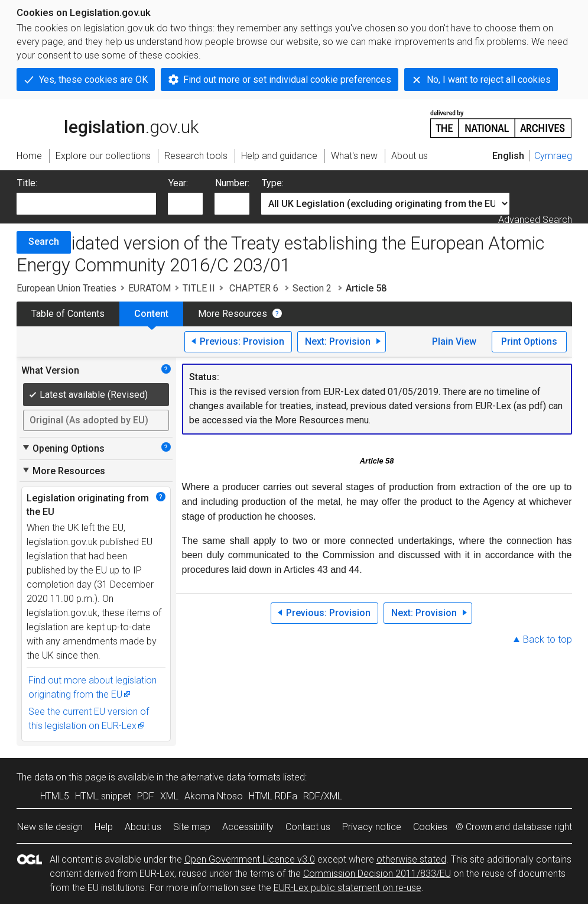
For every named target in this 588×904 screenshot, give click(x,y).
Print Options (529, 341)
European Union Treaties (66, 288)
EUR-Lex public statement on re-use (347, 888)
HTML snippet (103, 796)
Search (44, 242)
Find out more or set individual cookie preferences (287, 80)
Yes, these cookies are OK (93, 80)
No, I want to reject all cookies (489, 80)
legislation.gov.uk (108, 123)
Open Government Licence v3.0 (250, 859)
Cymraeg (553, 156)
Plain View (454, 341)
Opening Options (63, 448)
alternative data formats (231, 777)
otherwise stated (411, 859)
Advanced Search (535, 220)
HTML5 (55, 796)
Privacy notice (372, 827)
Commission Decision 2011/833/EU (377, 874)
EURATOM (150, 288)
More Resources (233, 314)
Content (151, 314)
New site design (50, 827)
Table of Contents (68, 314)
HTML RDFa (273, 796)
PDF (146, 796)
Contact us (308, 827)
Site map (192, 827)
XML (169, 796)
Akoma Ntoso (214, 796)
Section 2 (313, 288)
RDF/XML (323, 796)
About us (143, 827)
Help (104, 827)
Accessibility (248, 827)
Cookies (430, 827)
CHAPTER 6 (254, 288)
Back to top (548, 639)
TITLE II (199, 288)
